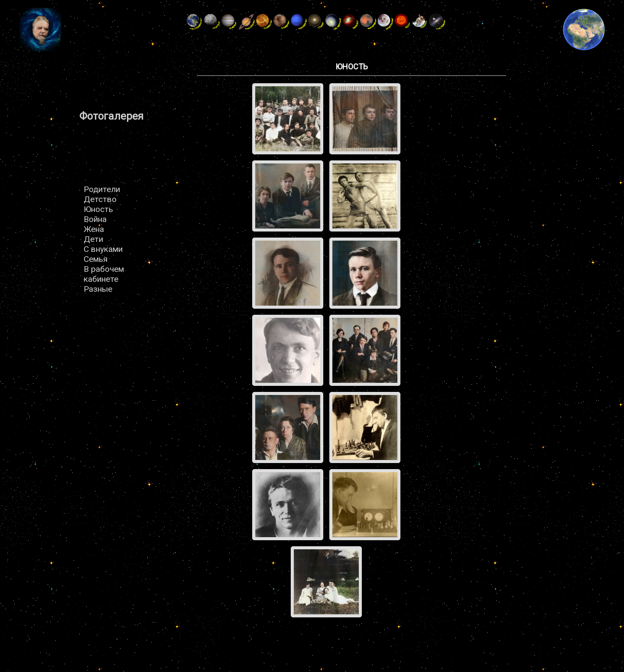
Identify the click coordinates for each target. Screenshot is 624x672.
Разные (98, 289)
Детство (100, 199)
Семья (96, 259)
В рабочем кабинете (104, 274)
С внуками (103, 249)
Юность (98, 209)
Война (95, 219)
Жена (94, 229)
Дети (93, 239)
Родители (102, 189)
